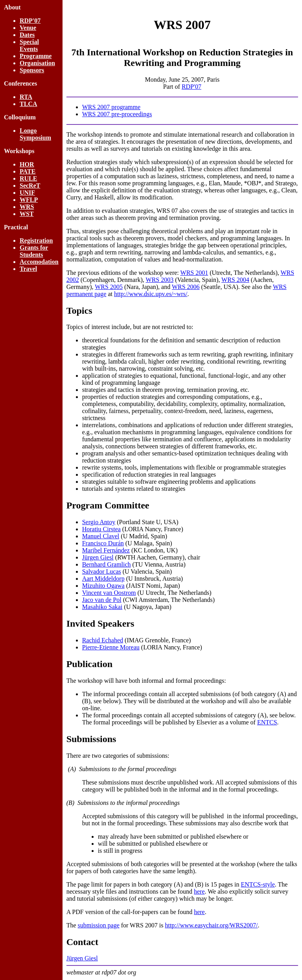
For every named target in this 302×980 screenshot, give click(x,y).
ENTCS (267, 722)
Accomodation (39, 262)
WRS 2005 (109, 287)
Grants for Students (34, 251)
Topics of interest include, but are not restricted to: (130, 327)
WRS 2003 (160, 280)
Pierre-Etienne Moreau (111, 647)
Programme (36, 56)
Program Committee (108, 505)
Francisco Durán (103, 543)
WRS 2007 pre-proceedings (117, 114)
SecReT (30, 186)
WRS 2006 (186, 287)
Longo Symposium (35, 134)
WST (27, 214)
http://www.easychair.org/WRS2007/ (211, 925)
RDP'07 (30, 21)
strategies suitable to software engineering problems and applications (169, 482)
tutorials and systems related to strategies (134, 489)
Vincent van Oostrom (109, 593)
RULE (28, 178)
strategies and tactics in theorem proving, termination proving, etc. (166, 390)
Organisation (37, 63)
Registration (36, 240)
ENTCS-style (258, 884)
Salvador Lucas (102, 571)
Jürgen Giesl (98, 557)
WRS (27, 207)
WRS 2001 (194, 273)
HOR (27, 164)
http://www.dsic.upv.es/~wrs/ (151, 294)
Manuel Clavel (101, 536)
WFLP (29, 200)
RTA (26, 97)
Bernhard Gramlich (107, 564)
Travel (28, 269)
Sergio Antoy (99, 522)
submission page (99, 925)
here (199, 891)
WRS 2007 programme (111, 107)
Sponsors (32, 70)
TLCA (28, 104)
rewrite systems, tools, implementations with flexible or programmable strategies (184, 467)
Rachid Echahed (103, 640)
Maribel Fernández (106, 550)
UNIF (27, 193)
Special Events (29, 45)
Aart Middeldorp (103, 579)
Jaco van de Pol (102, 600)
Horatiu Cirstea (101, 529)
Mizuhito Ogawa (103, 586)
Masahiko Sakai (102, 607)
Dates (27, 35)
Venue (28, 28)
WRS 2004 (235, 280)
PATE (28, 171)
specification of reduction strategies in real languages (149, 474)
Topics (79, 311)
